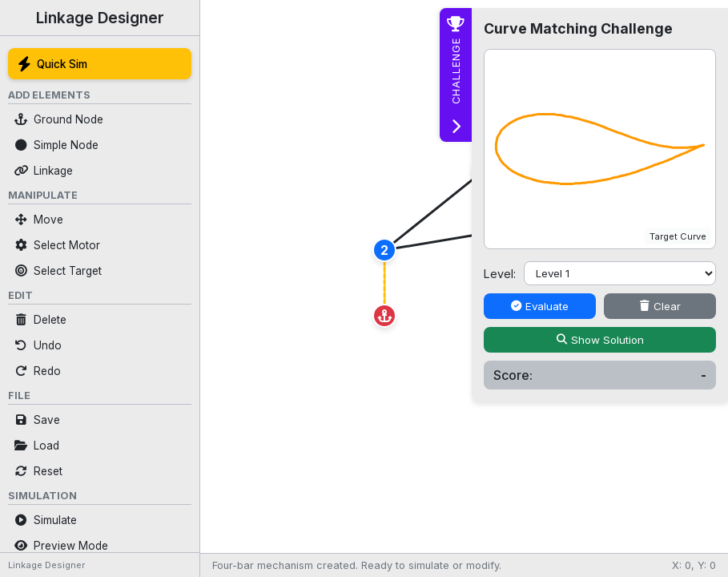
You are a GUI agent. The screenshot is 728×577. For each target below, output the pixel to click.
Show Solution (600, 340)
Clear (660, 306)
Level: (500, 274)
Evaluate (540, 306)
